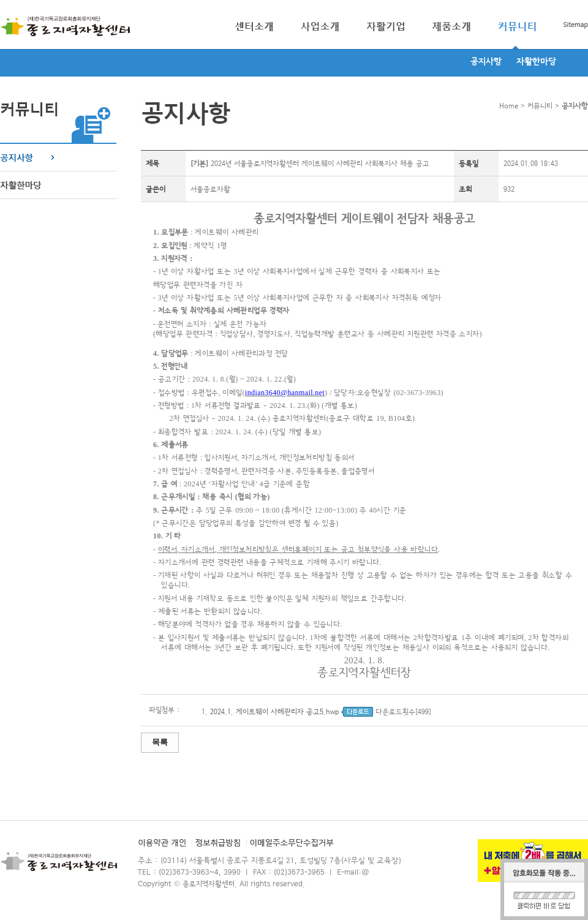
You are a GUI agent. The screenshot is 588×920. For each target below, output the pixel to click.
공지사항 (486, 62)
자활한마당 (536, 62)
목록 (160, 742)
